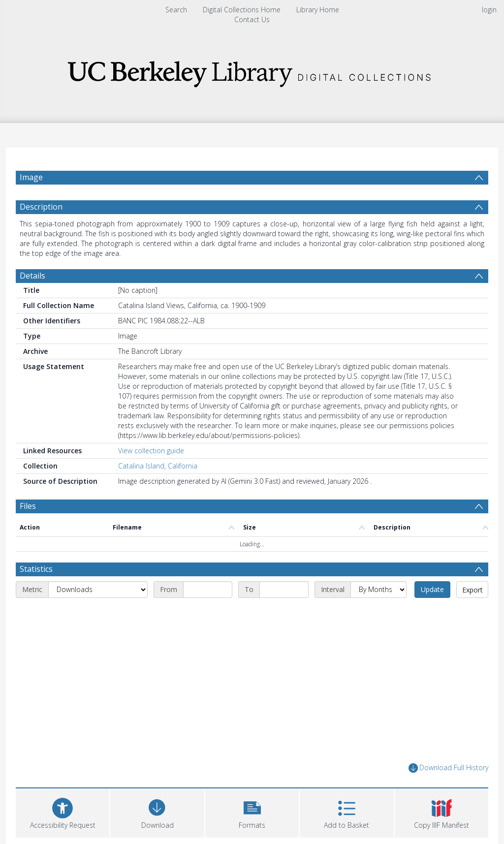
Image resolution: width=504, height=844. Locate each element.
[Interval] (378, 590)
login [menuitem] (489, 10)
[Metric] (98, 590)
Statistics (36, 569)
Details (32, 276)
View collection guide (151, 451)
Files (28, 506)
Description (41, 207)
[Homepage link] (252, 71)
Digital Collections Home (242, 10)
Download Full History (448, 768)
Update (432, 589)
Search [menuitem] (176, 10)
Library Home (318, 10)
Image (31, 177)
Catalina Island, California (158, 466)
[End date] (284, 590)
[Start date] (208, 590)
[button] (252, 812)
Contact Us (252, 19)
